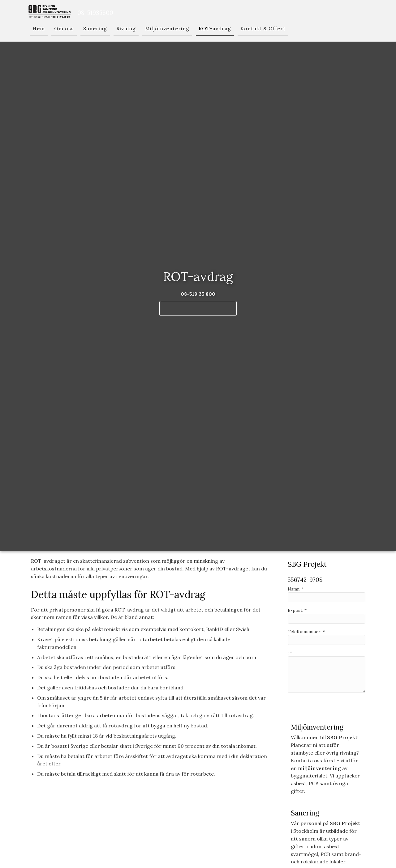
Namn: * (296, 589)
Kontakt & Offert (263, 28)
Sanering (95, 28)
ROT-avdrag (215, 28)
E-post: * (297, 610)
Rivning (126, 28)
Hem (39, 28)
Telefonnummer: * (306, 632)
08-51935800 (95, 13)
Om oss (64, 28)
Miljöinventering (167, 28)
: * (290, 653)
